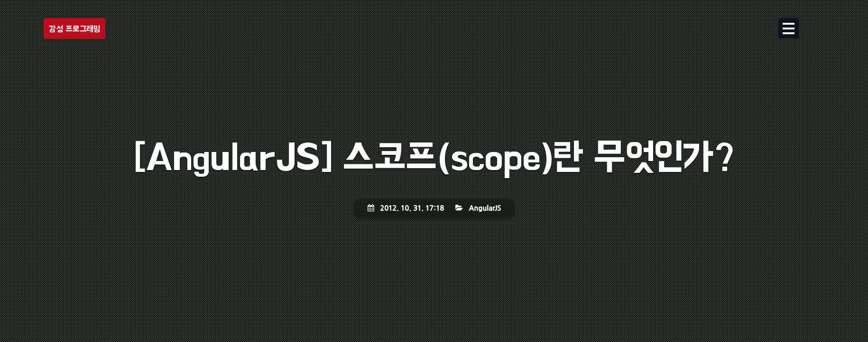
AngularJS (485, 209)
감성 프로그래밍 (74, 29)
